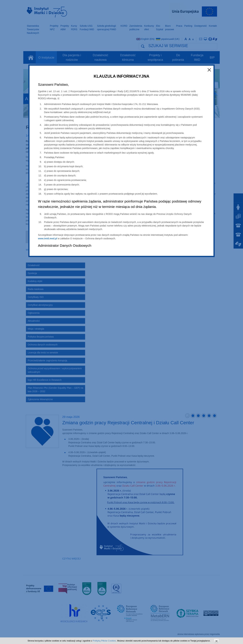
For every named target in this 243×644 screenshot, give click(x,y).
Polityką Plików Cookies (104, 641)
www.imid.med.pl (48, 238)
